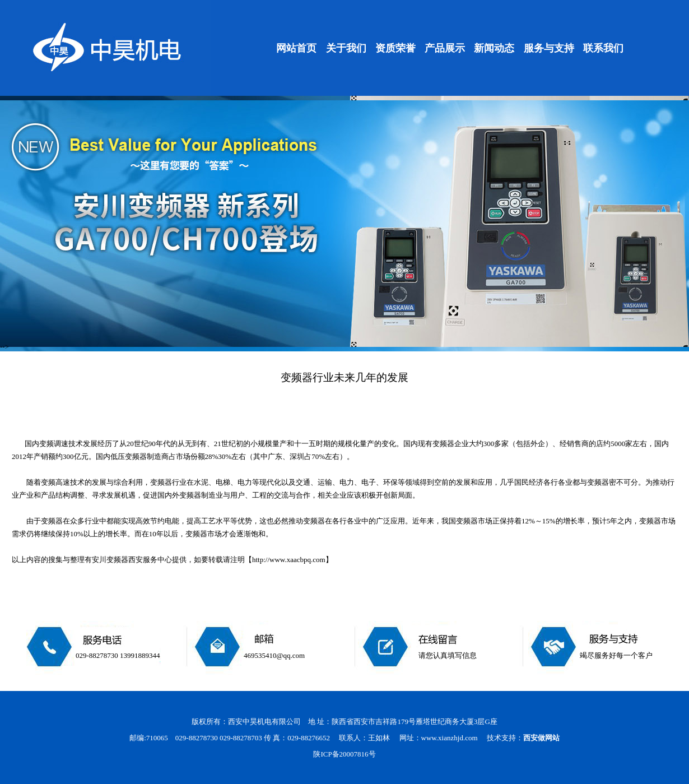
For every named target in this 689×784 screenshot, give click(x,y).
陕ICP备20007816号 (344, 754)
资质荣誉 (395, 48)
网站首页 (296, 48)
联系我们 (603, 48)
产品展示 (445, 48)
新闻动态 (494, 48)
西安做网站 (541, 738)
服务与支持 (549, 48)
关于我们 (346, 48)
